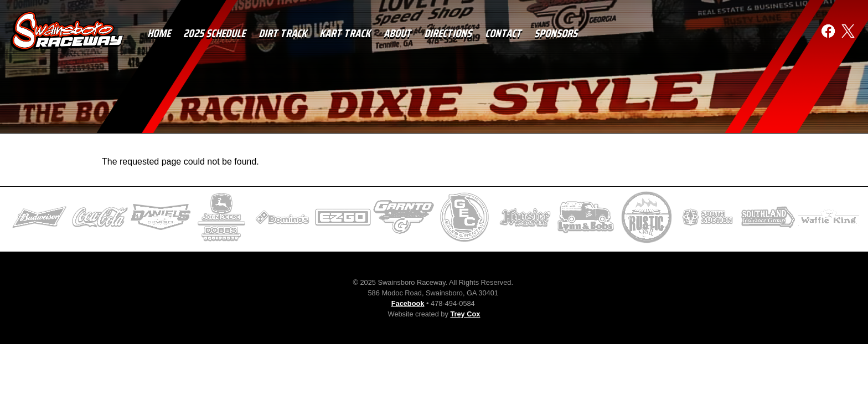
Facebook (408, 303)
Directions (449, 33)
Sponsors (557, 33)
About (399, 33)
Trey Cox (465, 314)
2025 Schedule (215, 33)
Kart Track (346, 33)
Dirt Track (284, 33)
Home (160, 33)
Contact (504, 33)
